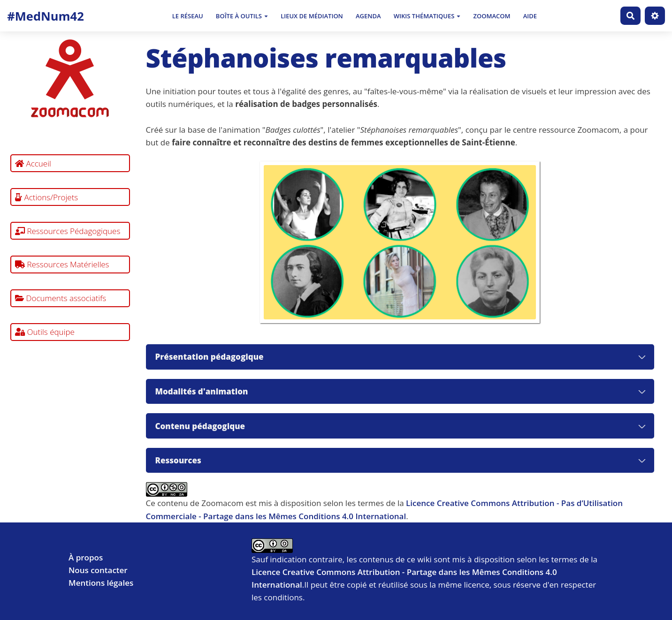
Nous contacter (98, 570)
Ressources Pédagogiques (68, 231)
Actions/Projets (46, 197)
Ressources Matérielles (62, 264)
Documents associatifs (61, 298)
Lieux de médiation (312, 16)
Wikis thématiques (427, 16)
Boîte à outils (242, 16)
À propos (86, 557)
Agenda (368, 16)
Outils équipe (45, 332)
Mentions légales (101, 583)
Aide (530, 16)
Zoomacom (492, 16)
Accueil (33, 163)
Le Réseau (188, 16)
